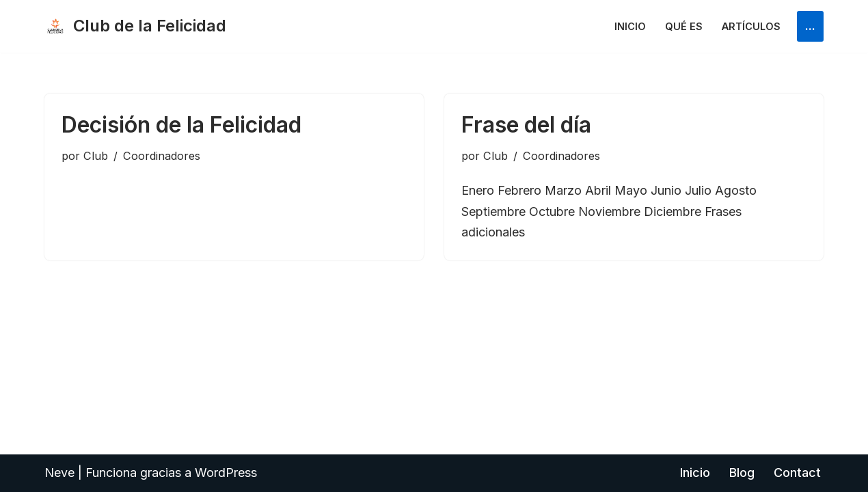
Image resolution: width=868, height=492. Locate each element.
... (810, 26)
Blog (742, 473)
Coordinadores (162, 156)
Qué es (684, 26)
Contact (797, 473)
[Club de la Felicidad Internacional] (135, 26)
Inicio (630, 26)
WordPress (226, 473)
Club (96, 156)
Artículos (751, 26)
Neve (59, 473)
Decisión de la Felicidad (181, 125)
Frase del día (526, 125)
